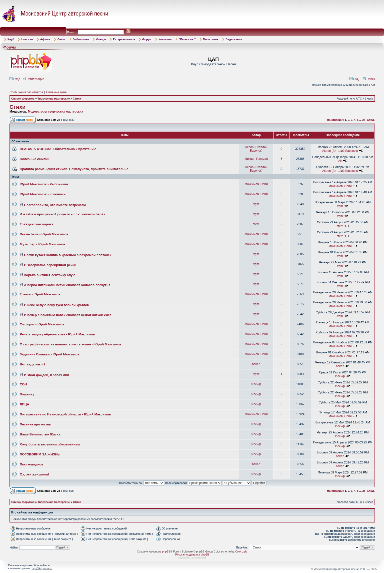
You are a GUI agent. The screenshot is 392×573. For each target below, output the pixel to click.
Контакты (165, 39)
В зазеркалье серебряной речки (50, 265)
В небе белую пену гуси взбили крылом (57, 305)
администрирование (192, 557)
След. (371, 120)
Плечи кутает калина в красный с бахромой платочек (68, 255)
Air (340, 161)
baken (256, 364)
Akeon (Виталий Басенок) (256, 149)
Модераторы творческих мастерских (56, 112)
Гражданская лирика (37, 224)
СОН (23, 384)
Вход (15, 79)
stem (256, 224)
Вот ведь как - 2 (32, 364)
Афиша (45, 39)
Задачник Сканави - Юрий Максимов (50, 354)
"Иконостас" (187, 39)
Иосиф (340, 376)
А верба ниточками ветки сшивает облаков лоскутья (67, 285)
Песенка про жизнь (35, 424)
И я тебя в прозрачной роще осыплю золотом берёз (62, 214)
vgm (256, 204)
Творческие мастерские (54, 99)
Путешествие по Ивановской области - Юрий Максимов (65, 414)
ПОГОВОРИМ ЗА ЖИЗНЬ (40, 454)
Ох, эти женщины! (34, 474)
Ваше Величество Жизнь (40, 434)
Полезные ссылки (35, 159)
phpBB (166, 551)
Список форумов (23, 99)
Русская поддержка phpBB (192, 554)
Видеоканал (234, 39)
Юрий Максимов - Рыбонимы (44, 184)
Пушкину (27, 394)
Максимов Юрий (256, 184)
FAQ (354, 79)
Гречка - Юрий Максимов (40, 294)
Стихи (77, 99)
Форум (147, 39)
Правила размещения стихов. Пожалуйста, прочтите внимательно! (75, 169)
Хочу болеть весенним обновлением (50, 444)
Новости (27, 39)
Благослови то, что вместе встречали (55, 205)
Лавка (61, 39)
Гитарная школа (124, 39)
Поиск (369, 79)
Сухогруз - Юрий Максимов (42, 324)
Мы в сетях (211, 39)
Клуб (11, 39)
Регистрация (33, 79)
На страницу (335, 120)
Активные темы (56, 92)
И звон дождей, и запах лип (46, 375)
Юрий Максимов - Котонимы (43, 194)
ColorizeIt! (241, 551)
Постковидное (31, 464)
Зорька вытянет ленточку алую (50, 275)
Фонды (101, 39)
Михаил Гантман (256, 159)
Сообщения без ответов (26, 92)
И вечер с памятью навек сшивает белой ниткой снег (67, 315)
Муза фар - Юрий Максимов (42, 244)
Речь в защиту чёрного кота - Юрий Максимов (57, 334)
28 (364, 120)
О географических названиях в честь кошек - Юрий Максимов (70, 344)
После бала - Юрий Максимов (44, 234)
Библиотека (81, 39)
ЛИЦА (24, 404)
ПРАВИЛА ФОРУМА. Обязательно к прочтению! (59, 149)
